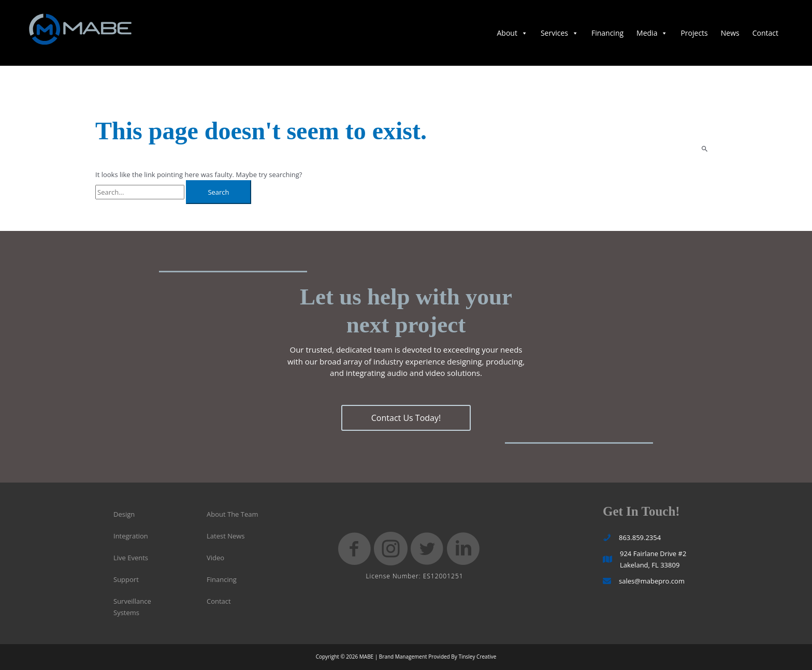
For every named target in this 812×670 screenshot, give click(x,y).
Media (652, 33)
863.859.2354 (640, 537)
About (512, 33)
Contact (765, 33)
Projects (694, 33)
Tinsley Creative (477, 657)
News (730, 33)
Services (560, 33)
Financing (607, 33)
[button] (406, 418)
